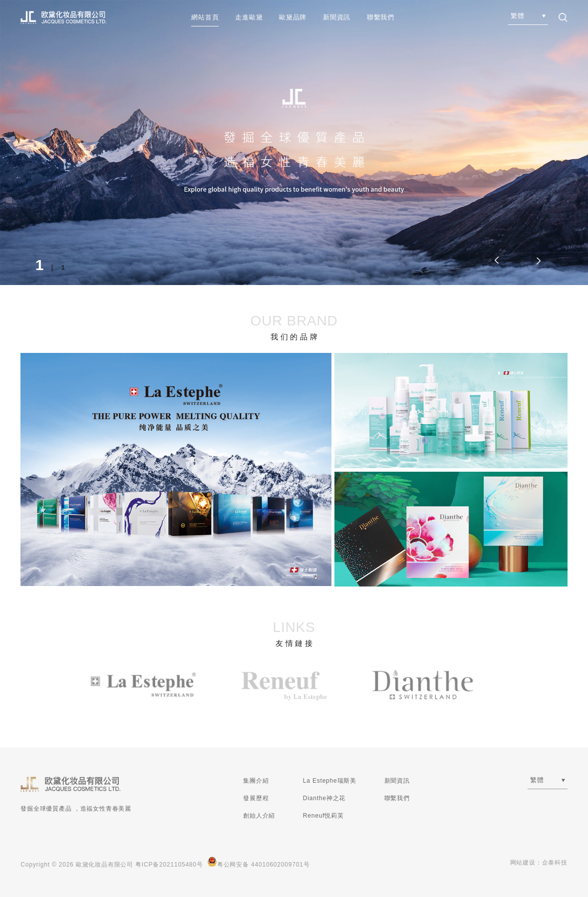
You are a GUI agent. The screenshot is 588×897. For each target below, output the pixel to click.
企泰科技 (555, 863)
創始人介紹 (259, 816)
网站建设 (523, 863)
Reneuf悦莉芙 (323, 816)
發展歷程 (256, 798)
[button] (538, 261)
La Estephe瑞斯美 (330, 781)
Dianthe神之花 (324, 798)
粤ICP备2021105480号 (169, 865)
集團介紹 (256, 781)
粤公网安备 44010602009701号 (259, 862)
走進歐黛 (249, 17)
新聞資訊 (337, 17)
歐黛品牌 (293, 17)
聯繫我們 (381, 17)
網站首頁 (205, 17)
